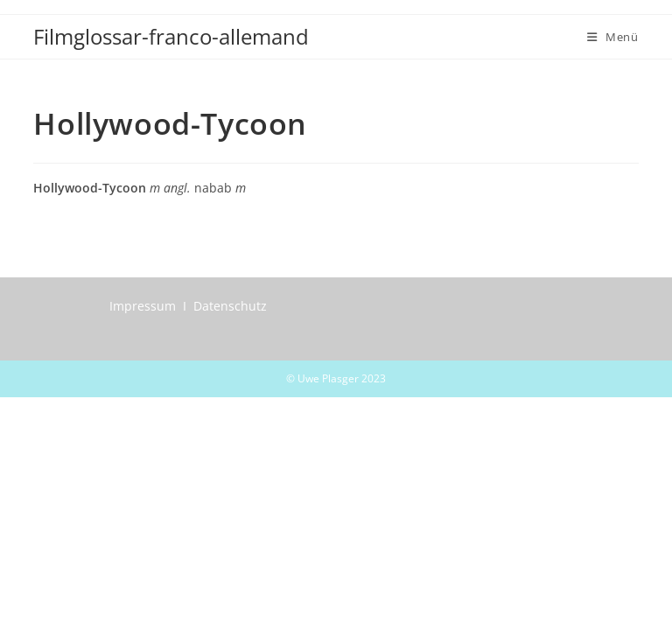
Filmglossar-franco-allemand (171, 36)
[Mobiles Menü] (613, 37)
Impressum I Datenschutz (188, 306)
